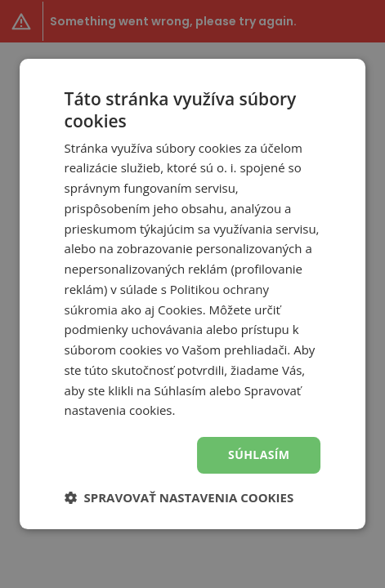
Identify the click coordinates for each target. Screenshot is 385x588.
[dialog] (192, 294)
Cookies (180, 310)
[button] (179, 497)
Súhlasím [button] (259, 454)
